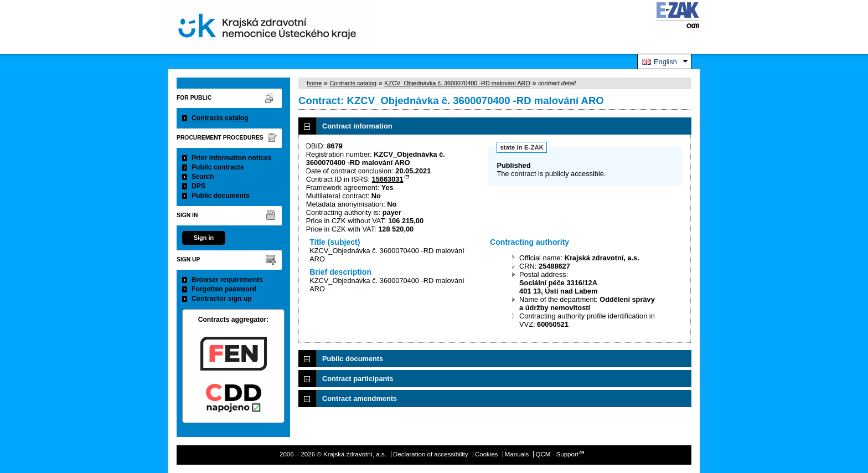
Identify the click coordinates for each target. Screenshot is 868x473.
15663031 (388, 179)
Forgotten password (224, 289)
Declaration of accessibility (431, 454)
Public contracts (218, 167)
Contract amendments (360, 399)
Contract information (357, 126)
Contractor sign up (222, 299)
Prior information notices (232, 158)
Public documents (221, 196)
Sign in (204, 238)
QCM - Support (557, 454)
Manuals (517, 454)
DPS (198, 186)
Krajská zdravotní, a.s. (267, 27)
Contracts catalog (220, 118)
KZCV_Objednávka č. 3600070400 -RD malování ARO (457, 83)
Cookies (487, 454)
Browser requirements (227, 280)
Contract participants (358, 379)
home (314, 83)
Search (203, 177)
